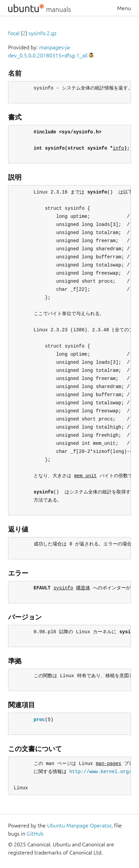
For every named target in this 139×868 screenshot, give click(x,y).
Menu (124, 8)
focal (14, 33)
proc (39, 720)
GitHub (35, 834)
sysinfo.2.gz (43, 33)
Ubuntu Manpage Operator (79, 825)
